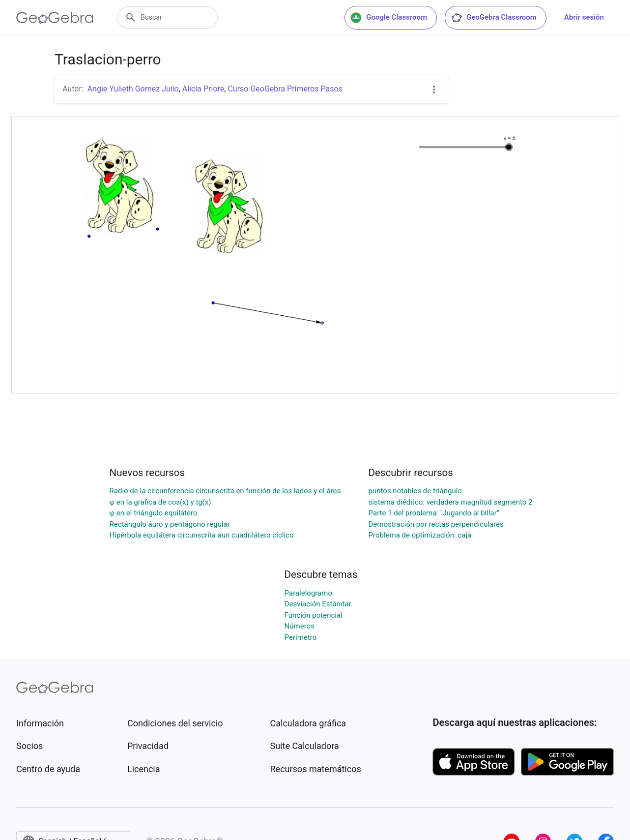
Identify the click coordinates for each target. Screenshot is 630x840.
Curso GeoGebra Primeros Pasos (285, 89)
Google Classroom (389, 18)
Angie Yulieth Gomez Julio (133, 89)
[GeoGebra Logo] (55, 18)
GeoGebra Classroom (494, 18)
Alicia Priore (203, 89)
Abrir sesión (584, 17)
